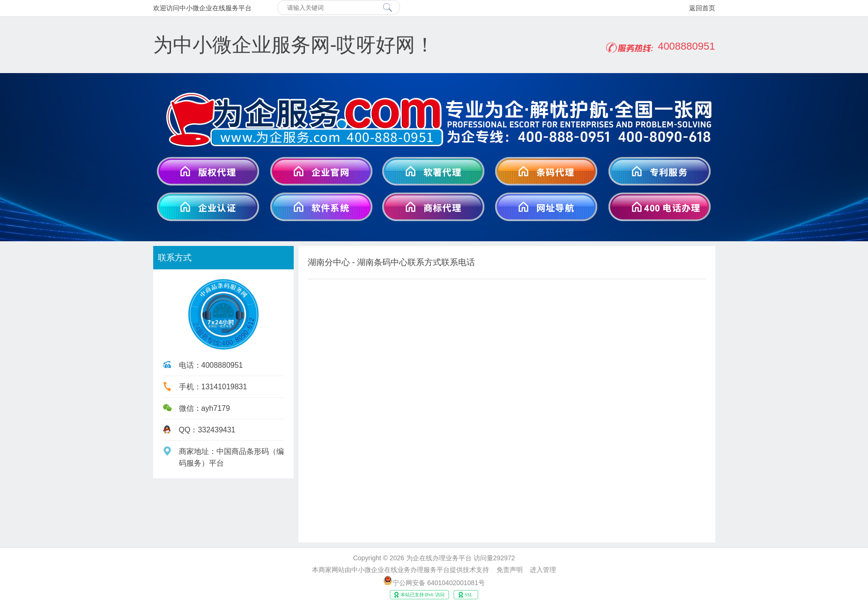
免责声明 (510, 570)
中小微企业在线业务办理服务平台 (401, 570)
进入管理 (543, 570)
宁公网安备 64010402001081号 (439, 583)
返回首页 (702, 8)
